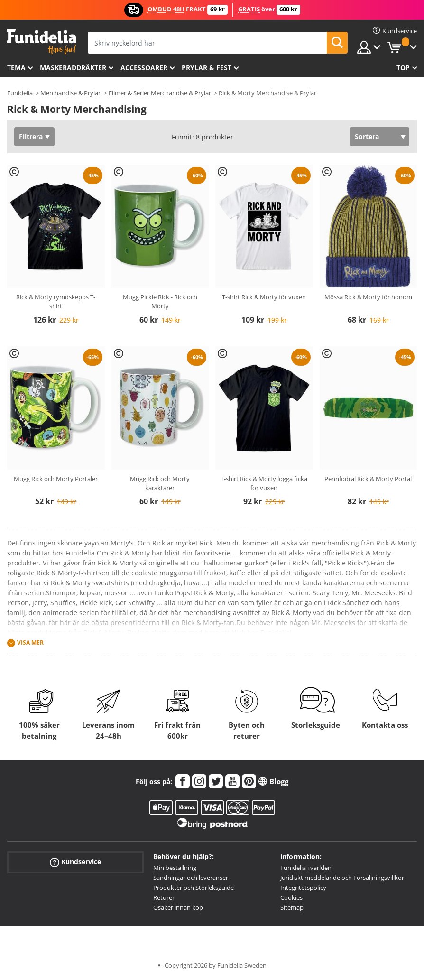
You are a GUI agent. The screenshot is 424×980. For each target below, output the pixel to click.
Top (403, 68)
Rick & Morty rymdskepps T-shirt (56, 302)
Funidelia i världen (306, 868)
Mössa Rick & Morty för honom (368, 297)
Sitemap (292, 907)
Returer (164, 897)
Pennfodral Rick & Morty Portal (368, 479)
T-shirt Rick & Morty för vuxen (264, 297)
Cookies (291, 897)
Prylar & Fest (207, 68)
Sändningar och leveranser (191, 878)
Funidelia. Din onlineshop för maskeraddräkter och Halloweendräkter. (41, 42)
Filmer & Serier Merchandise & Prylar (160, 93)
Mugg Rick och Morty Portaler (56, 479)
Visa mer (30, 643)
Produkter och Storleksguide (194, 888)
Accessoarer (144, 68)
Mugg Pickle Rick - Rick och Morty (160, 302)
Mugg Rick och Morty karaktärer (160, 483)
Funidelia (20, 93)
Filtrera (31, 136)
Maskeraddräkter (73, 68)
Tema (16, 68)
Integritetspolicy (303, 888)
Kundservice (75, 862)
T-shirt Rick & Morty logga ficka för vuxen (264, 483)
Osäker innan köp (178, 907)
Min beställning (175, 868)
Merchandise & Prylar (70, 93)
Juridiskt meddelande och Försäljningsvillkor (342, 878)
